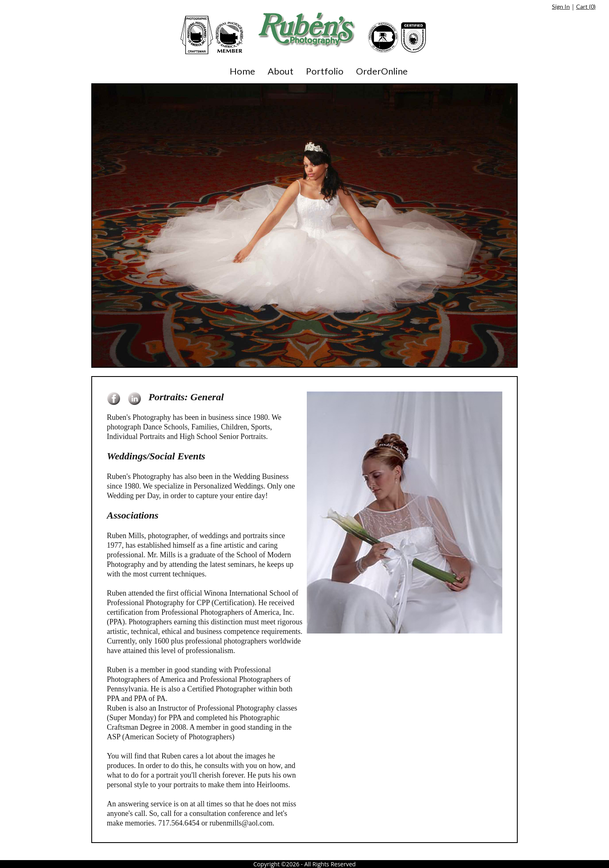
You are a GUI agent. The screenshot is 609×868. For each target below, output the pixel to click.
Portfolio (325, 71)
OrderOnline (382, 71)
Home (242, 71)
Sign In (561, 6)
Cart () (586, 6)
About (281, 71)
